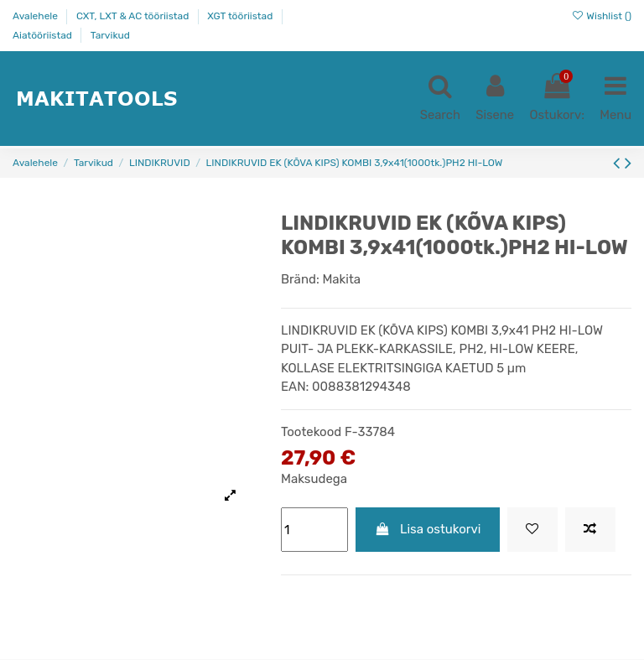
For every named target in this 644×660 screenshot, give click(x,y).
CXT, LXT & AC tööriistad (134, 16)
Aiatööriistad (44, 35)
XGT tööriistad (241, 16)
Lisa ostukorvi (428, 530)
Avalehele (36, 16)
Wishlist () (601, 16)
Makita (341, 280)
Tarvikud (110, 35)
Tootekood (311, 433)
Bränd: (300, 280)
